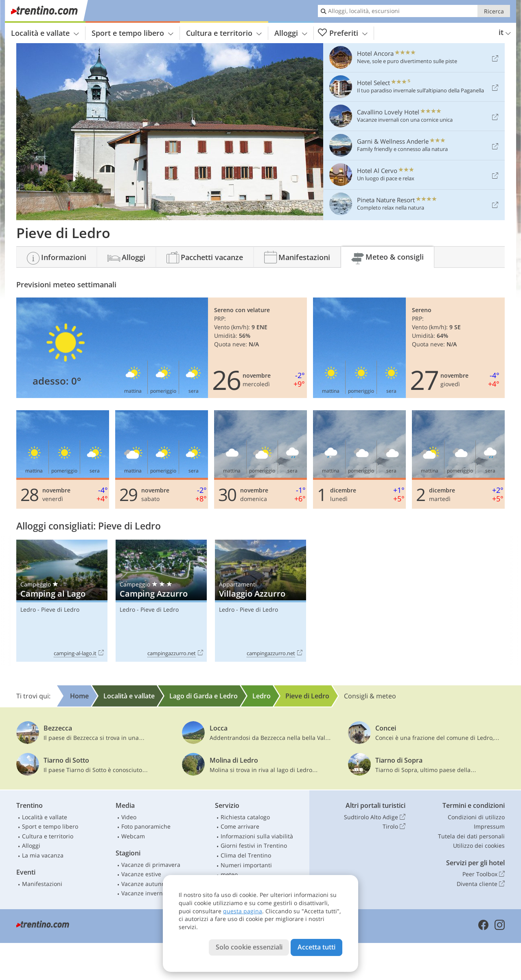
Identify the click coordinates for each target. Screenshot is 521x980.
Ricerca (494, 11)
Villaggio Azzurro (260, 601)
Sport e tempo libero (132, 33)
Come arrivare (240, 826)
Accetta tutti (316, 947)
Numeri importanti (246, 865)
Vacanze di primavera (151, 865)
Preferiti (343, 33)
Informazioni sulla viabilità (257, 836)
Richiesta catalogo (245, 817)
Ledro (28, 609)
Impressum (489, 826)
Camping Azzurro (161, 601)
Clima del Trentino (246, 855)
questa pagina (243, 911)
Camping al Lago (62, 601)
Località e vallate (45, 33)
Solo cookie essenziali (249, 947)
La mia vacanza (43, 855)
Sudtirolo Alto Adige (375, 817)
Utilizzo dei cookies (479, 845)
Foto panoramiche (146, 826)
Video (129, 817)
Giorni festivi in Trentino (254, 845)
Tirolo (394, 827)
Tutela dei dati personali (471, 836)
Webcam (133, 836)
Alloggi (291, 33)
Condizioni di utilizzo (476, 817)
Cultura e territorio (224, 33)
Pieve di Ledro (60, 609)
